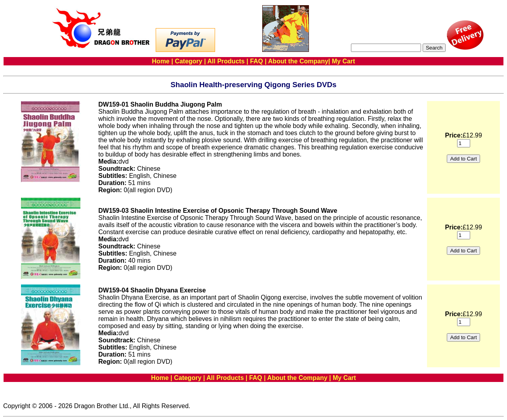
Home (161, 61)
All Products (226, 61)
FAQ (256, 61)
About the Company (298, 61)
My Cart (344, 61)
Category (188, 61)
